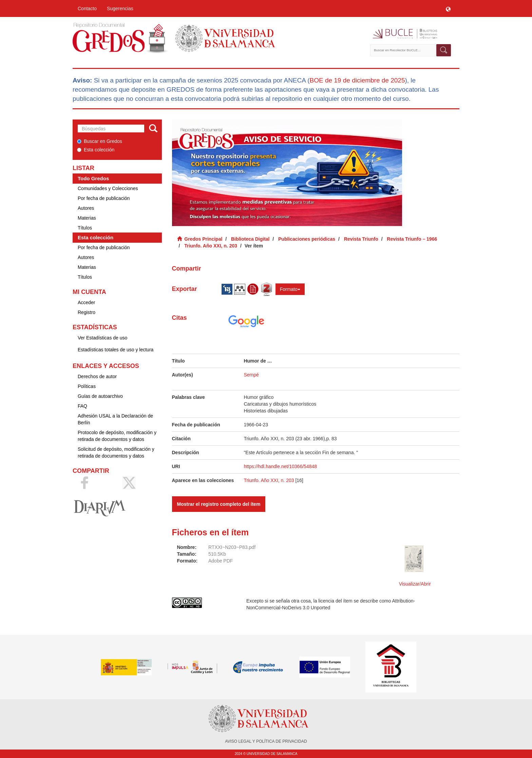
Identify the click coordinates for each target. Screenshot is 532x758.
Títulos (85, 228)
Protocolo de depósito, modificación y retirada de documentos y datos (117, 436)
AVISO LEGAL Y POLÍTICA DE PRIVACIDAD (266, 741)
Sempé (251, 375)
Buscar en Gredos (100, 141)
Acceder (86, 302)
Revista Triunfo (361, 239)
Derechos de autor (97, 376)
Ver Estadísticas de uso (102, 338)
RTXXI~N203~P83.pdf (232, 547)
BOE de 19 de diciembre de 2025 (357, 80)
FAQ (82, 406)
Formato (290, 289)
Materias (87, 218)
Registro (87, 312)
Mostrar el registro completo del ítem (219, 504)
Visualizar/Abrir (415, 584)
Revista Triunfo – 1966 (412, 239)
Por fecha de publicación (104, 198)
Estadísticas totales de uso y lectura (116, 350)
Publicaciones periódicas (307, 239)
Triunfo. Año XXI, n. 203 (211, 246)
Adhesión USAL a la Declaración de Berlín (115, 419)
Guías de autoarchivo (100, 396)
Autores (86, 208)
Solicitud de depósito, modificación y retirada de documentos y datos (116, 452)
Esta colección (96, 150)
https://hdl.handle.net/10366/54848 (280, 466)
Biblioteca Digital (250, 239)
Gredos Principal (203, 239)
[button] (448, 8)
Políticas (87, 386)
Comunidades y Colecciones (108, 188)
